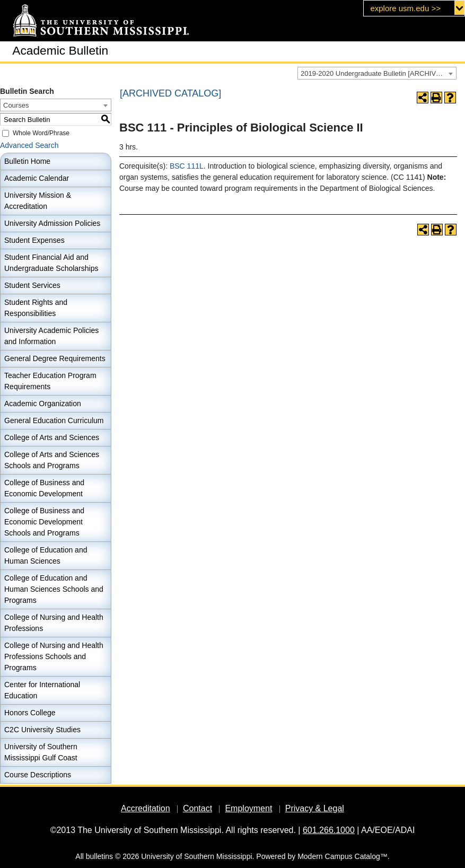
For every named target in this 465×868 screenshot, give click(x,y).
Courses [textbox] (16, 105)
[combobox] (377, 73)
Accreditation (146, 808)
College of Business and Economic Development (44, 488)
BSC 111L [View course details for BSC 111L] (187, 166)
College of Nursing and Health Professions (54, 623)
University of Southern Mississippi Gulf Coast (41, 752)
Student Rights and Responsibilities (36, 308)
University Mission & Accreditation (38, 201)
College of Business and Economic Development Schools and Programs (44, 522)
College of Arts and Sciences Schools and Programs (52, 460)
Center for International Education (42, 690)
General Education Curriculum (54, 420)
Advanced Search (29, 145)
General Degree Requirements (55, 358)
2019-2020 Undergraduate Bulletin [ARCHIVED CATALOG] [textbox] (378, 73)
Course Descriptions (38, 775)
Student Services (32, 285)
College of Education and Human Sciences (46, 555)
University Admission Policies (52, 223)
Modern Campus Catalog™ (343, 856)
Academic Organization (43, 404)
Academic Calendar (37, 178)
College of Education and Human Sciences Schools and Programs (54, 589)
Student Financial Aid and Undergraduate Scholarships (51, 263)
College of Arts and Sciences (52, 437)
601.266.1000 (329, 830)
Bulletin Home (27, 161)
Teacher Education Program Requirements (50, 381)
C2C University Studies (42, 730)
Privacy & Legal (315, 808)
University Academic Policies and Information (51, 336)
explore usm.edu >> (405, 8)
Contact (198, 808)
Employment (248, 808)
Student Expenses (34, 240)
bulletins (99, 856)
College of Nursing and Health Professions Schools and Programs (54, 656)
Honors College (30, 713)
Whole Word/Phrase (41, 133)
